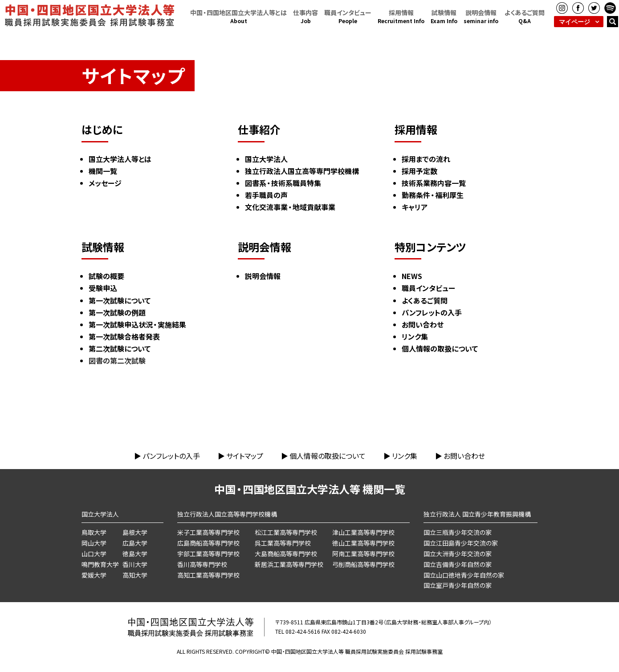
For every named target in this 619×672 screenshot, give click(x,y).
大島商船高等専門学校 (286, 554)
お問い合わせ (464, 456)
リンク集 (405, 456)
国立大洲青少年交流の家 (458, 554)
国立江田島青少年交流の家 (461, 543)
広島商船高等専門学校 (208, 543)
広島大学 (135, 543)
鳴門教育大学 (100, 564)
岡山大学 (94, 543)
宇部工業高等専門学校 (208, 554)
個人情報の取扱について (328, 456)
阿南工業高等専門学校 (363, 554)
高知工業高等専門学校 (208, 575)
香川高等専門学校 (202, 564)
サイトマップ (245, 456)
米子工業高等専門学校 (208, 532)
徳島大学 (135, 554)
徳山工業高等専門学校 (363, 543)
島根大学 (135, 532)
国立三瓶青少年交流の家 (458, 532)
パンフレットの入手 (171, 456)
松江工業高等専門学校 (286, 532)
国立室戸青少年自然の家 (458, 585)
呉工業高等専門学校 (283, 543)
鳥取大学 (94, 532)
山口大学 (94, 554)
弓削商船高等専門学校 (363, 564)
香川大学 (135, 564)
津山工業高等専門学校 (363, 532)
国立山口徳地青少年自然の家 (464, 575)
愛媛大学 (94, 575)
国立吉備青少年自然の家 (458, 564)
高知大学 (135, 575)
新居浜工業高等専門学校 (289, 564)
